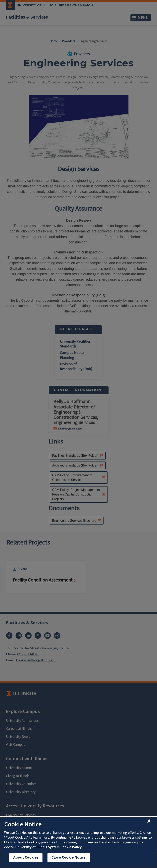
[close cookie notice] (149, 821)
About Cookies (26, 857)
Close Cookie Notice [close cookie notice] (69, 857)
